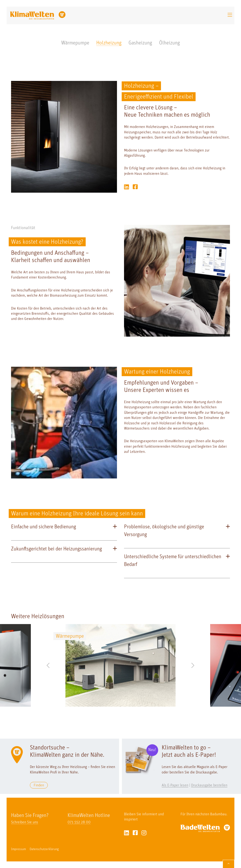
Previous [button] (48, 665)
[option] (121, 665)
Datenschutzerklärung (44, 849)
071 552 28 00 (79, 822)
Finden (39, 785)
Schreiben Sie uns (25, 822)
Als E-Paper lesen (175, 785)
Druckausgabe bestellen (209, 785)
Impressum (18, 849)
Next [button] (193, 665)
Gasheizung (140, 43)
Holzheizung (109, 43)
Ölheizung (169, 43)
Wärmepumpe (75, 43)
